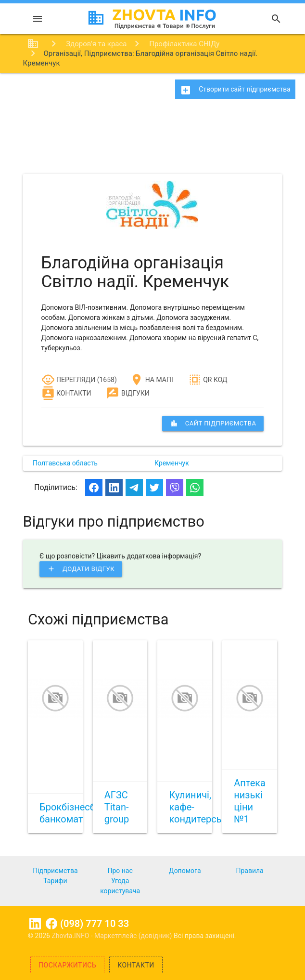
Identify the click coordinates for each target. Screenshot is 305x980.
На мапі (151, 380)
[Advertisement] (152, 140)
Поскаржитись (67, 965)
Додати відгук (81, 569)
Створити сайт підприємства (235, 90)
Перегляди (69, 380)
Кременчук (172, 463)
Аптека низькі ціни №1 (250, 801)
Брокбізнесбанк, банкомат (76, 813)
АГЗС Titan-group (117, 807)
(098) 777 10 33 (95, 924)
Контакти (66, 393)
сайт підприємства (213, 424)
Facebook (51, 924)
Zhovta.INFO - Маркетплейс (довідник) (113, 936)
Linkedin (35, 924)
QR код (208, 380)
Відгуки (127, 393)
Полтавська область (65, 463)
